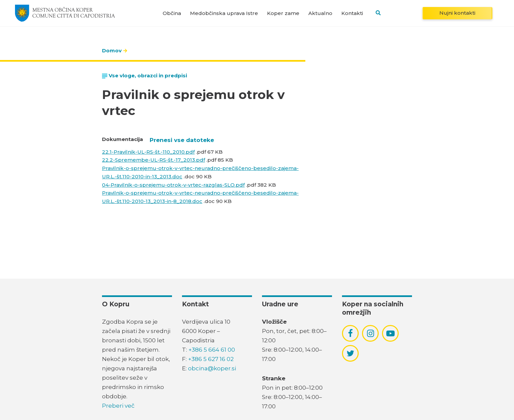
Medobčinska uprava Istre (224, 13)
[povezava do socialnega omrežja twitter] (350, 353)
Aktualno (320, 13)
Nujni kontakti (457, 13)
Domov (112, 50)
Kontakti (352, 13)
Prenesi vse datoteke (182, 140)
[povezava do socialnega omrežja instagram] (370, 333)
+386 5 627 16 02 (211, 359)
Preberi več (118, 406)
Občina (172, 13)
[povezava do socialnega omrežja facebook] (350, 333)
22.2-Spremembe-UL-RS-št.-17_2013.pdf (153, 160)
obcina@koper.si (212, 368)
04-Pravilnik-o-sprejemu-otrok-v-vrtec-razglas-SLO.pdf (173, 185)
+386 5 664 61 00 (212, 350)
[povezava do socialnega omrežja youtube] (390, 333)
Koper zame (283, 13)
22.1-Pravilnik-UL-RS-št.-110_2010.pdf (148, 152)
